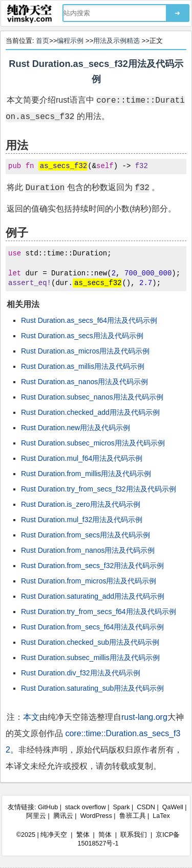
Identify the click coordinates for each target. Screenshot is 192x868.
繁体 (83, 835)
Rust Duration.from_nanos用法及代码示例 (88, 550)
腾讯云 (63, 816)
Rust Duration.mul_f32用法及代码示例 (82, 520)
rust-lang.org (144, 717)
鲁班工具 (133, 816)
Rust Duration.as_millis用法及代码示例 (83, 366)
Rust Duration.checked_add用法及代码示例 (90, 412)
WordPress (96, 816)
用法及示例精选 (116, 41)
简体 (105, 835)
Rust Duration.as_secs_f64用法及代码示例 (89, 320)
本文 (31, 717)
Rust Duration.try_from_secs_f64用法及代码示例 (99, 612)
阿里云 (36, 816)
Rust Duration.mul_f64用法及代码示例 (82, 458)
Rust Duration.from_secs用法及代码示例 (86, 535)
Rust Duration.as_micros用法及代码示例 (85, 351)
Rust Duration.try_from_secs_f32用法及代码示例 (99, 489)
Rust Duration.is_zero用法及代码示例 (81, 504)
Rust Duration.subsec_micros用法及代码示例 (93, 443)
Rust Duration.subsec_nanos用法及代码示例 (92, 397)
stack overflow (86, 807)
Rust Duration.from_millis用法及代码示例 (86, 474)
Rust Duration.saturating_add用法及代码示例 (93, 596)
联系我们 (134, 835)
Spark (122, 807)
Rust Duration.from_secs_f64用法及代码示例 (92, 627)
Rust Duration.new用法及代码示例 (76, 428)
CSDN (146, 807)
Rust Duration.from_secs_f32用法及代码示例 (92, 566)
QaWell (173, 807)
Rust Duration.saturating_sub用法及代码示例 (92, 688)
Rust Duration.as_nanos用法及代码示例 (84, 382)
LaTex (161, 816)
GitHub (48, 807)
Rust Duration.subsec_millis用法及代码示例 (90, 658)
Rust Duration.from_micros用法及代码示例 (89, 581)
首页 (42, 41)
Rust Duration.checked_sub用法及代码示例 (90, 642)
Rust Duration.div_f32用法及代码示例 (81, 673)
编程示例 (70, 41)
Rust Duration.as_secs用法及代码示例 (82, 336)
